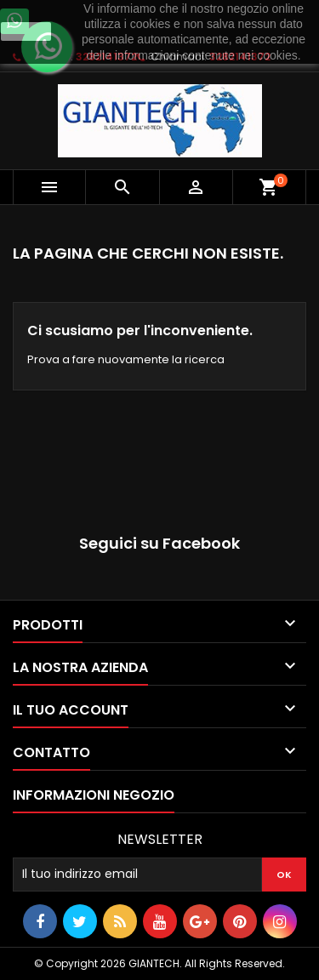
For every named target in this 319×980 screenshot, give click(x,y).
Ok (26, 31)
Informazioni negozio (94, 795)
